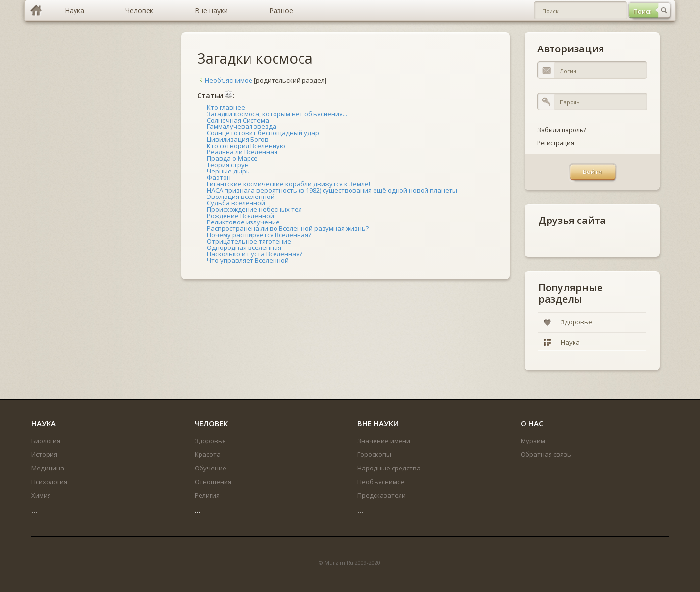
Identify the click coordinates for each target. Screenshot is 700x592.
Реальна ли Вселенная (242, 152)
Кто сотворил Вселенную (246, 146)
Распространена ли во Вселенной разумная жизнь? (288, 228)
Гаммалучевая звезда (242, 126)
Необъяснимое (225, 80)
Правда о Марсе (232, 158)
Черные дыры (229, 171)
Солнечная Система (238, 120)
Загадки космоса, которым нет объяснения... (277, 114)
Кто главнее (226, 107)
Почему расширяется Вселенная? (259, 235)
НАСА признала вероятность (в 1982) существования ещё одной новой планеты (332, 190)
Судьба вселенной (236, 203)
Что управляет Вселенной (248, 260)
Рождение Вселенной (240, 216)
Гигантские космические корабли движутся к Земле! (288, 184)
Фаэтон (219, 177)
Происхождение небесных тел (254, 209)
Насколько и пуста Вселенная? (255, 254)
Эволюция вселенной (241, 197)
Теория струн (228, 165)
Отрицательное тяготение (249, 241)
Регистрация (556, 143)
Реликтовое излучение (243, 222)
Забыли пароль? (562, 130)
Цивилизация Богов (238, 139)
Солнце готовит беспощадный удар (263, 133)
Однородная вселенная (244, 247)
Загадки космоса (255, 58)
